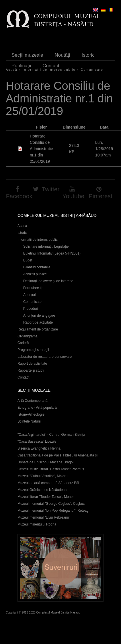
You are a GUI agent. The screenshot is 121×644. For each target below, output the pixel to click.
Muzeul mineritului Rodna (37, 524)
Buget (28, 260)
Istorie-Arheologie (31, 414)
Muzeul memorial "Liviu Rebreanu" (44, 517)
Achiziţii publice (35, 274)
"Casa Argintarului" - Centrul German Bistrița (51, 435)
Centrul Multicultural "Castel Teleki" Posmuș (51, 469)
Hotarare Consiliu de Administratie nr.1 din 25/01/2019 (41, 149)
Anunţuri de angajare (39, 316)
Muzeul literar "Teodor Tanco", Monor (46, 497)
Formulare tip (33, 288)
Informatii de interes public (38, 240)
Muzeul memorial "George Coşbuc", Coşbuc (51, 504)
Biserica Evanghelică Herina (39, 448)
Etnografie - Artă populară (37, 408)
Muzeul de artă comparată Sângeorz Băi (48, 483)
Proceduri (31, 309)
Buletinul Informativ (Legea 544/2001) (52, 253)
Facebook (19, 196)
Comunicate (92, 70)
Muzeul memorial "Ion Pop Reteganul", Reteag (53, 511)
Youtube (73, 196)
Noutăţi (63, 55)
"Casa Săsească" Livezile (37, 442)
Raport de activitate (38, 322)
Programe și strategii (33, 350)
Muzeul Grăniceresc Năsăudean (42, 490)
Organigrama (28, 336)
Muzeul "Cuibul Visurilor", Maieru (42, 476)
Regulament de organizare (38, 329)
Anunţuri (30, 295)
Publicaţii (21, 66)
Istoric (88, 55)
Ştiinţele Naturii (29, 421)
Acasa (22, 226)
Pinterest (100, 196)
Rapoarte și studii (31, 370)
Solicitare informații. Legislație (46, 246)
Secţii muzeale (27, 55)
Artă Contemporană (33, 401)
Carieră (23, 343)
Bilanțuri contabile (37, 267)
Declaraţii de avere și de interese (48, 281)
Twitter (51, 189)
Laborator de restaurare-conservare (45, 357)
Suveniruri (61, 568)
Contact (51, 66)
